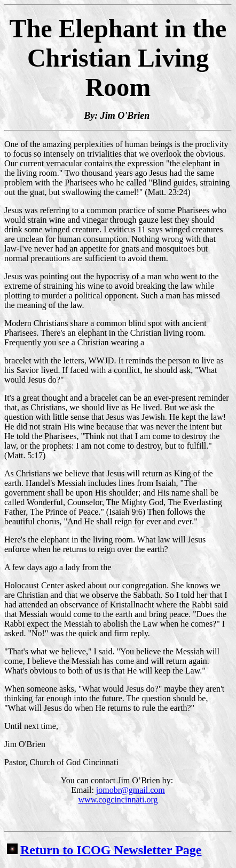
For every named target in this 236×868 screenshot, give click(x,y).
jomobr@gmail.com (131, 790)
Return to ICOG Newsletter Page (104, 850)
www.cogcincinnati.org (118, 800)
